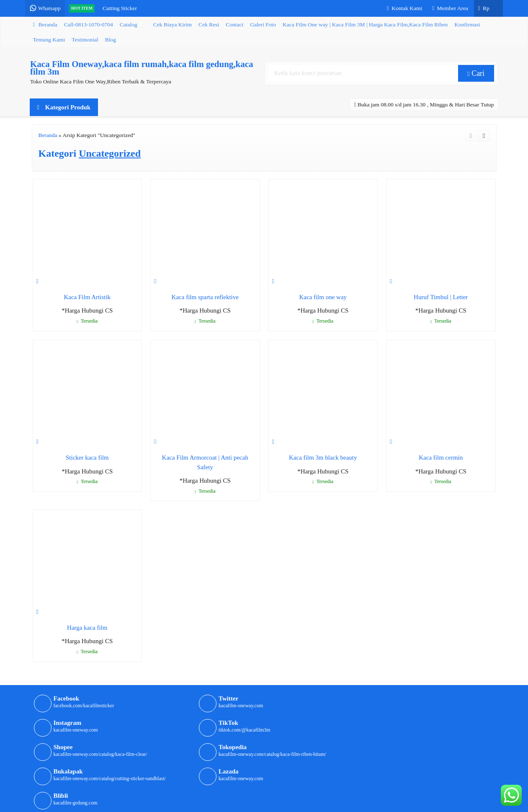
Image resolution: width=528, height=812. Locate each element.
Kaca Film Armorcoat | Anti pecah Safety (205, 462)
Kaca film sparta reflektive (205, 297)
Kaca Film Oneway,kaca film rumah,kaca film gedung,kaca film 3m (141, 68)
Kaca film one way (323, 297)
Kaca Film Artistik (87, 297)
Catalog (129, 25)
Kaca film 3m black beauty (323, 458)
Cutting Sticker (124, 8)
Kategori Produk (64, 107)
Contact (234, 25)
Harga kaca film (87, 628)
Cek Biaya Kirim (173, 25)
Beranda (45, 25)
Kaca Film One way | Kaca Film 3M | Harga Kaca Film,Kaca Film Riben (365, 25)
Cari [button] (477, 73)
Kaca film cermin (441, 458)
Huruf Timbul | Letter (441, 297)
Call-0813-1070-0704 (89, 25)
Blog (111, 40)
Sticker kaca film (87, 458)
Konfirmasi (467, 25)
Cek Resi (209, 25)
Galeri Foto (263, 25)
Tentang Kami (49, 40)
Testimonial (85, 40)
